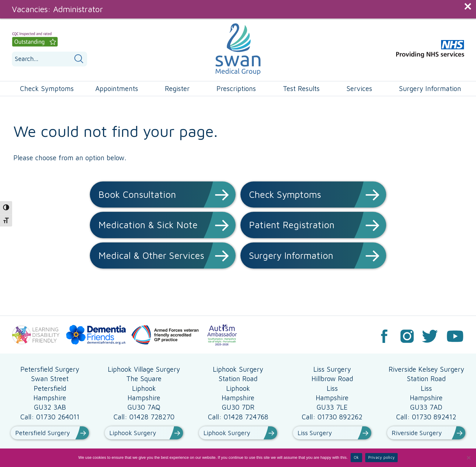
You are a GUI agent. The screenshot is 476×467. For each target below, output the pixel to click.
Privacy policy (382, 457)
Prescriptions (236, 88)
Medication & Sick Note (148, 225)
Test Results (301, 88)
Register (177, 88)
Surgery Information (430, 88)
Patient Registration (292, 225)
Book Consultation (137, 194)
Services (359, 88)
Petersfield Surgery (42, 433)
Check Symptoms (47, 88)
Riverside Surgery (417, 433)
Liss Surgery (315, 433)
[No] (468, 458)
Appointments (117, 88)
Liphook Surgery (133, 433)
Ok (356, 457)
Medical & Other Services (151, 255)
